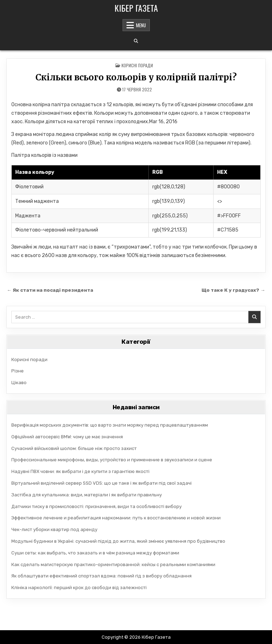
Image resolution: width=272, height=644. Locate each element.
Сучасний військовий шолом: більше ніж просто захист (74, 448)
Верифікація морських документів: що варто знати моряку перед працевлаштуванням (110, 425)
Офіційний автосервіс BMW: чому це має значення (67, 437)
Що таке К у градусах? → (233, 290)
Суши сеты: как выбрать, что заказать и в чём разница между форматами (95, 553)
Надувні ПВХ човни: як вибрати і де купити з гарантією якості (80, 471)
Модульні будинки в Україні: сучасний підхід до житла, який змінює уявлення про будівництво (118, 541)
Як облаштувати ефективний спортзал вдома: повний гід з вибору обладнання (101, 576)
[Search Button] (136, 41)
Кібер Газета (136, 8)
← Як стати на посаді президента (50, 290)
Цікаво (19, 383)
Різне (18, 371)
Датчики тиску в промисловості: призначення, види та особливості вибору (97, 506)
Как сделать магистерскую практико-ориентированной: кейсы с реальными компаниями (113, 565)
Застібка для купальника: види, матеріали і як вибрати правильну (87, 495)
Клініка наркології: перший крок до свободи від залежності (79, 588)
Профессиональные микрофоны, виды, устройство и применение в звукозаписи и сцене (112, 460)
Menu (141, 25)
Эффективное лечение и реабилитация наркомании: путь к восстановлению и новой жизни (116, 518)
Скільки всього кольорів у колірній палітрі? (136, 77)
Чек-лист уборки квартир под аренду (54, 529)
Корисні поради (137, 65)
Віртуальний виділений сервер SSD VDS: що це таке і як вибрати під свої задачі (101, 483)
